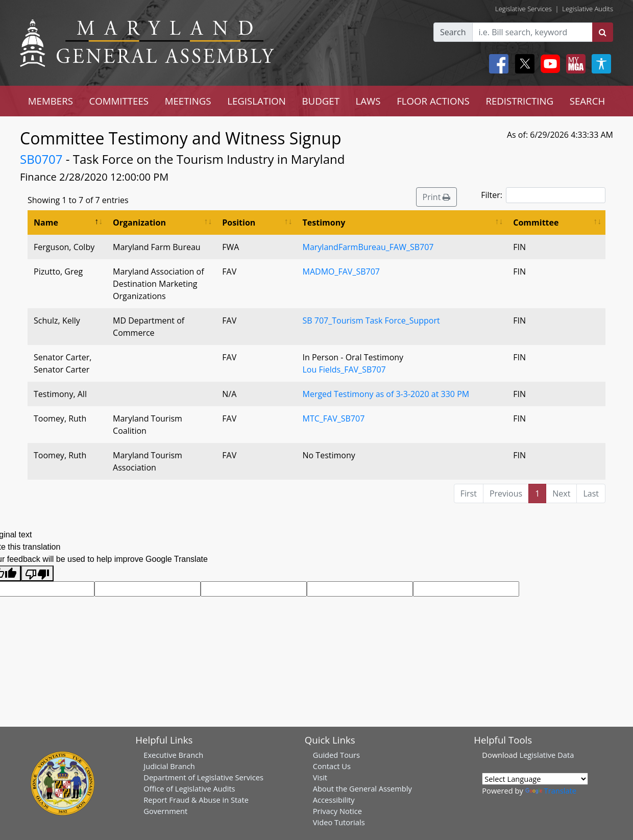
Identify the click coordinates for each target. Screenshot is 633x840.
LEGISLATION (257, 101)
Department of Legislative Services (203, 777)
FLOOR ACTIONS (433, 101)
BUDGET (321, 101)
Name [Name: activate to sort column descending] (46, 223)
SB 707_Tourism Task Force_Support (371, 320)
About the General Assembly (362, 788)
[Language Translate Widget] (535, 779)
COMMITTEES (119, 101)
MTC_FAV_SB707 (334, 418)
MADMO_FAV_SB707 (341, 271)
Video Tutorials (339, 822)
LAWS (368, 101)
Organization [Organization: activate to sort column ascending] (139, 223)
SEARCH (587, 101)
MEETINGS (188, 101)
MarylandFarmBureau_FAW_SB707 (368, 247)
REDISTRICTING (519, 101)
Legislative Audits (588, 9)
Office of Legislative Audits (189, 788)
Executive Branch (173, 755)
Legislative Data (546, 755)
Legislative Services (524, 9)
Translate (551, 790)
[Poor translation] (37, 573)
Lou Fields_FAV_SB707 (344, 369)
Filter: (543, 195)
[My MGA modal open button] (574, 64)
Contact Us (332, 766)
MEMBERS (51, 101)
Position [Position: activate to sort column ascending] (239, 223)
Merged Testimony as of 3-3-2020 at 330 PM (386, 394)
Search (453, 32)
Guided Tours (336, 755)
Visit (320, 777)
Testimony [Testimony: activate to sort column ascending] (324, 223)
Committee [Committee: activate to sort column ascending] (536, 223)
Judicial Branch (169, 766)
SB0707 (41, 159)
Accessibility (334, 800)
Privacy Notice (337, 811)
